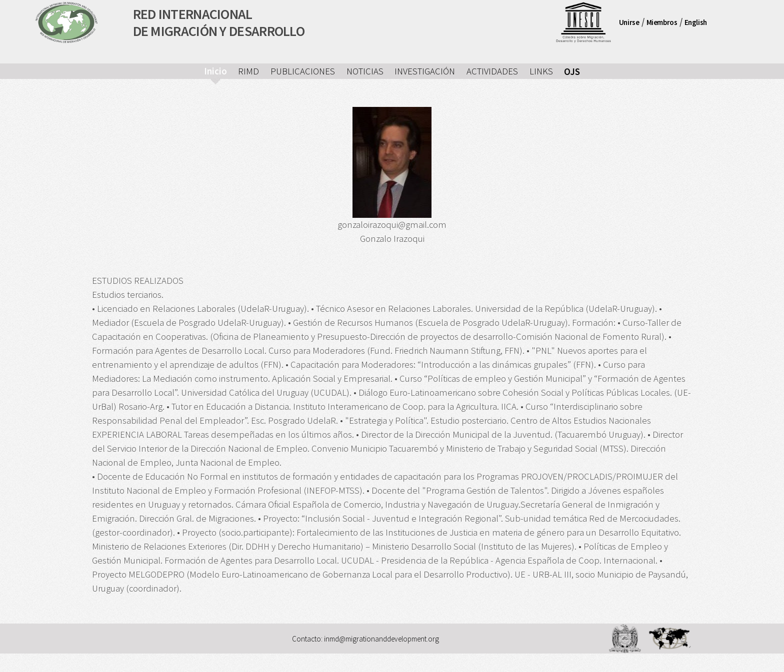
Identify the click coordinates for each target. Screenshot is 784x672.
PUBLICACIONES (303, 71)
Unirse (629, 22)
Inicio (215, 71)
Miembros (662, 22)
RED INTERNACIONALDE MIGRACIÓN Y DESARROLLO (219, 22)
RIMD (248, 71)
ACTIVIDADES (492, 71)
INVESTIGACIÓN (425, 71)
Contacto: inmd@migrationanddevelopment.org (365, 638)
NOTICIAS (365, 71)
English (696, 22)
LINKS (541, 71)
